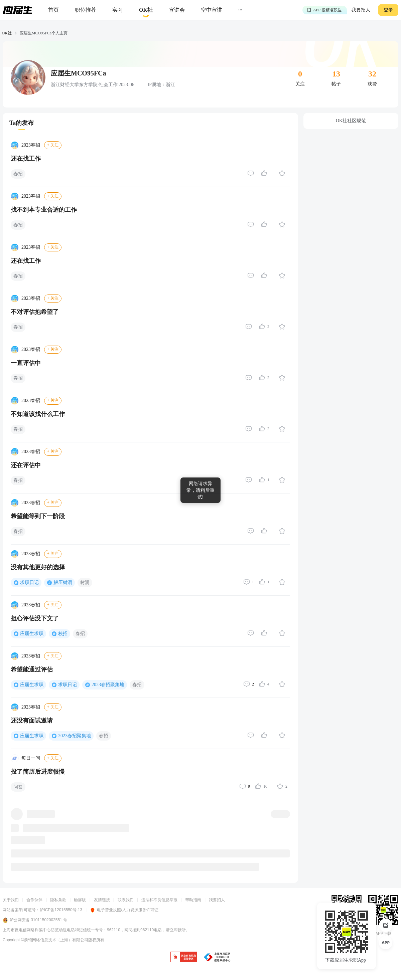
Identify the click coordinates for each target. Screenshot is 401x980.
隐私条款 (58, 900)
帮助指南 (193, 900)
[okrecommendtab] (146, 10)
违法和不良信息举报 (159, 900)
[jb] (184, 957)
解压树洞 (63, 582)
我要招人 (361, 10)
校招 (63, 634)
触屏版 (80, 900)
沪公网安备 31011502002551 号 (35, 920)
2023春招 (31, 145)
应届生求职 (32, 634)
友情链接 (102, 900)
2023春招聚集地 (108, 685)
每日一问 (31, 758)
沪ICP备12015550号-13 (61, 910)
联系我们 (126, 900)
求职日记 (29, 582)
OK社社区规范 (351, 121)
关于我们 (11, 900)
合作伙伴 (34, 900)
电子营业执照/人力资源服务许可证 (124, 910)
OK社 (7, 33)
